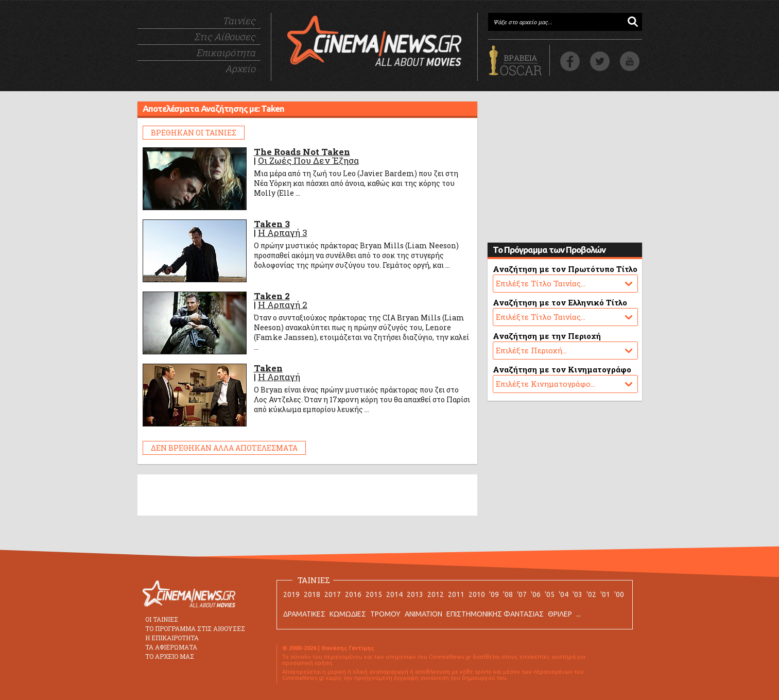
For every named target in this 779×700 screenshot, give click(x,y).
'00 (619, 594)
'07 (522, 594)
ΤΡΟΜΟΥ (385, 614)
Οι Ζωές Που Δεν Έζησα (308, 160)
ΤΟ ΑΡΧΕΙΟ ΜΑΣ (170, 656)
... (578, 614)
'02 (591, 594)
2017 (333, 594)
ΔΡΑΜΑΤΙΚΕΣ (304, 614)
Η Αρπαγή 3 (283, 233)
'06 (536, 594)
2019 (291, 594)
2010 (477, 594)
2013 (415, 594)
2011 (456, 594)
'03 (577, 594)
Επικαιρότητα (226, 53)
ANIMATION (423, 614)
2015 (374, 594)
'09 (494, 594)
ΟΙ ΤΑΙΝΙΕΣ (162, 619)
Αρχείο (240, 69)
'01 (605, 594)
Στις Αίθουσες (225, 37)
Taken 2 (272, 296)
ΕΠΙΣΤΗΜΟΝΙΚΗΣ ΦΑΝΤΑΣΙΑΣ (495, 614)
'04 (564, 594)
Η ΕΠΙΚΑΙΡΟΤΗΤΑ (172, 638)
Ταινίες (239, 21)
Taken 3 (272, 224)
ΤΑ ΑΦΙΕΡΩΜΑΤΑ (171, 647)
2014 (394, 594)
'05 (550, 594)
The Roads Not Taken (302, 152)
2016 (353, 594)
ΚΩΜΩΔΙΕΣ (348, 614)
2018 (312, 594)
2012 (436, 594)
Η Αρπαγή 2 (283, 305)
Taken (268, 368)
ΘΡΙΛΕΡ (560, 614)
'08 (508, 594)
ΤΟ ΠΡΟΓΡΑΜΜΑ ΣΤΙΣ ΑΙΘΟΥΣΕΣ (195, 628)
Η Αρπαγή (279, 377)
